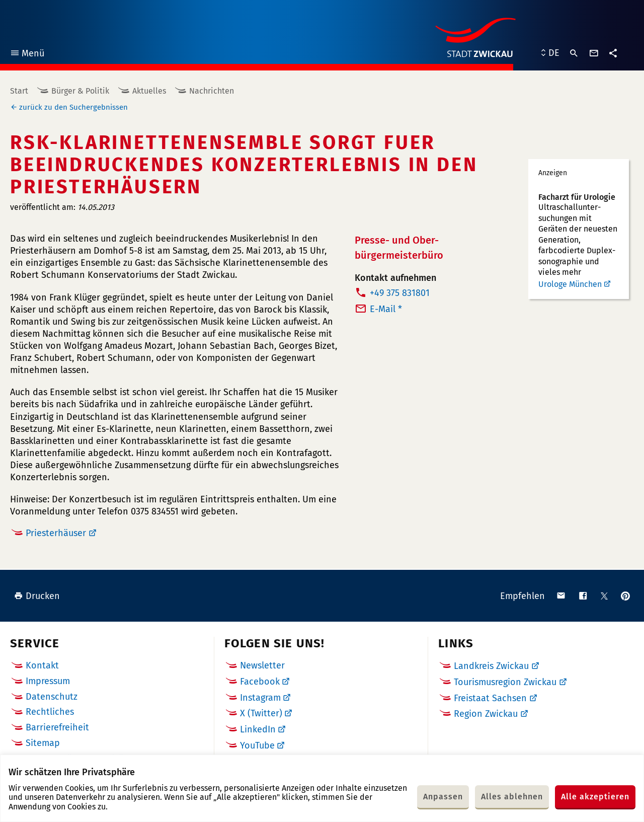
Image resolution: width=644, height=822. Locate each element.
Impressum (48, 681)
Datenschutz (52, 697)
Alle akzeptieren (595, 797)
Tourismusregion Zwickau (505, 682)
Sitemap (43, 743)
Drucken (37, 596)
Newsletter (262, 665)
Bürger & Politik (80, 91)
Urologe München (570, 284)
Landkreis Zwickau (491, 666)
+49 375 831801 (400, 293)
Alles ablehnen (512, 797)
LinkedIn (258, 729)
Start (19, 91)
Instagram (260, 698)
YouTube (257, 745)
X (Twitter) (261, 713)
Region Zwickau (486, 714)
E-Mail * (386, 309)
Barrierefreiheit (57, 727)
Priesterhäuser (56, 533)
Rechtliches (50, 712)
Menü (27, 55)
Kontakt (42, 665)
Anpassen (443, 797)
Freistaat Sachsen (490, 698)
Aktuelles (149, 91)
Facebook (260, 682)
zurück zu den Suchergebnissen (73, 107)
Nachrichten (212, 91)
